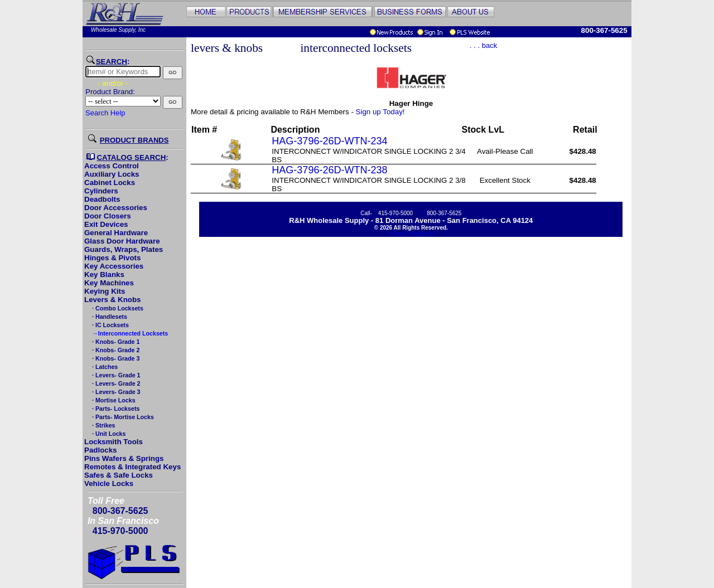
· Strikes (103, 425)
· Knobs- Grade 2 (115, 350)
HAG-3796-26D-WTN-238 (329, 170)
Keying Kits (105, 291)
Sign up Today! (380, 112)
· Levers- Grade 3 (115, 392)
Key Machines (109, 283)
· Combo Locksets (117, 308)
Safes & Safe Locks (119, 475)
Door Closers (108, 216)
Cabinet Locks (110, 183)
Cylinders (101, 191)
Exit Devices (106, 224)
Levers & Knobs (112, 300)
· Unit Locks (108, 434)
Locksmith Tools (114, 442)
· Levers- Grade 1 (115, 375)
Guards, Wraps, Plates (124, 249)
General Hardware (116, 233)
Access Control (112, 166)
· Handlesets (109, 317)
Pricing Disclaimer (411, 234)
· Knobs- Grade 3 (115, 358)
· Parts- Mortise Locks (122, 417)
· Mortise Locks (113, 400)
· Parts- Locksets (115, 409)
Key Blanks (104, 274)
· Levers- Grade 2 (115, 383)
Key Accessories (114, 266)
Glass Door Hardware (122, 241)
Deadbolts (102, 199)
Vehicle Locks (109, 483)
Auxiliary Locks (112, 174)
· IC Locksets (110, 325)
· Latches (104, 367)
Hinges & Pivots (112, 258)
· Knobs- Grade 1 (115, 342)
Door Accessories (116, 208)
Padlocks (101, 450)
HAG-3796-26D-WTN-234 (329, 141)
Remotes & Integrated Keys (132, 467)
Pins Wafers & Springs (124, 458)
